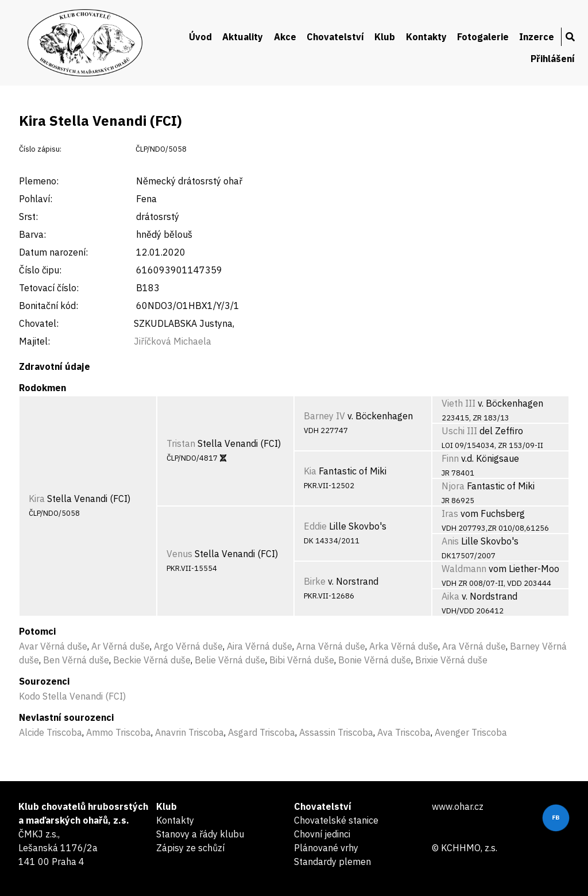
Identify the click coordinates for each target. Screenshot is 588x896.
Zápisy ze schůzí (190, 848)
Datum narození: (53, 252)
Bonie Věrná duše (375, 660)
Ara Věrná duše (474, 646)
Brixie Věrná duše (451, 660)
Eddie (315, 526)
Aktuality (243, 37)
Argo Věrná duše (188, 646)
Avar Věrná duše (53, 646)
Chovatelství (335, 37)
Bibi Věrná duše (302, 660)
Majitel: (34, 341)
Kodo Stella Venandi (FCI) (72, 696)
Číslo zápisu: (40, 149)
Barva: (32, 234)
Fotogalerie (483, 37)
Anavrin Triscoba (189, 732)
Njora (453, 486)
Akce (285, 37)
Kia (310, 471)
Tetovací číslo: (49, 288)
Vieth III (459, 403)
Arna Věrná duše (331, 646)
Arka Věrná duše (404, 646)
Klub (385, 37)
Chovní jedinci (322, 834)
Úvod (200, 37)
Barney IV (324, 416)
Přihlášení (553, 59)
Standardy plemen (332, 862)
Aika (450, 596)
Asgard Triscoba (262, 732)
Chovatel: (39, 323)
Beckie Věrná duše (152, 660)
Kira (37, 499)
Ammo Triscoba (119, 732)
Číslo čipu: (40, 270)
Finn (450, 458)
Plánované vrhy (326, 848)
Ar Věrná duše (121, 646)
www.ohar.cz (458, 806)
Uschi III (459, 431)
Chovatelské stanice (336, 820)
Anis (450, 541)
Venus (179, 554)
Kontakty (426, 37)
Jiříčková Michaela (173, 341)
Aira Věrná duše (260, 646)
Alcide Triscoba (51, 732)
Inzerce (537, 37)
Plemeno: (39, 181)
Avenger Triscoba (471, 732)
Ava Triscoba (404, 732)
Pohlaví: (36, 199)
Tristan (181, 443)
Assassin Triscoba (336, 732)
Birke (315, 581)
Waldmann (464, 569)
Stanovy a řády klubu (200, 834)
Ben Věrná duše (76, 660)
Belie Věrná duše (230, 660)
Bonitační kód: (49, 306)
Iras (450, 513)
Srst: (28, 217)
